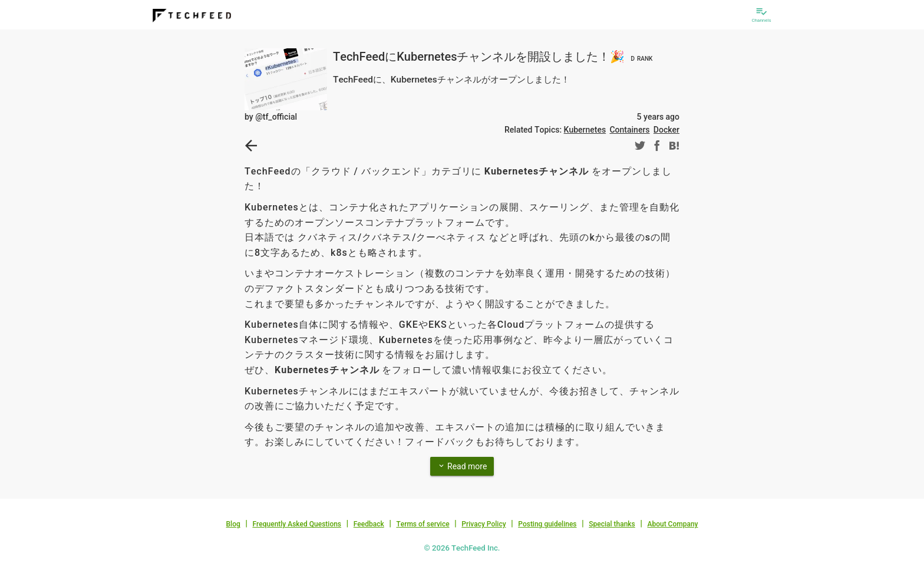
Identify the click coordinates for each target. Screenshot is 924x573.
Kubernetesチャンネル (537, 171)
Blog (233, 524)
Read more (462, 466)
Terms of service (423, 524)
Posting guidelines (547, 524)
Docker (666, 130)
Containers (629, 130)
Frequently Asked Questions (297, 524)
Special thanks (612, 524)
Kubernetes (585, 130)
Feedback (369, 524)
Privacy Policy (484, 524)
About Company (672, 524)
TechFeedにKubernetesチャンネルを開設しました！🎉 (494, 57)
